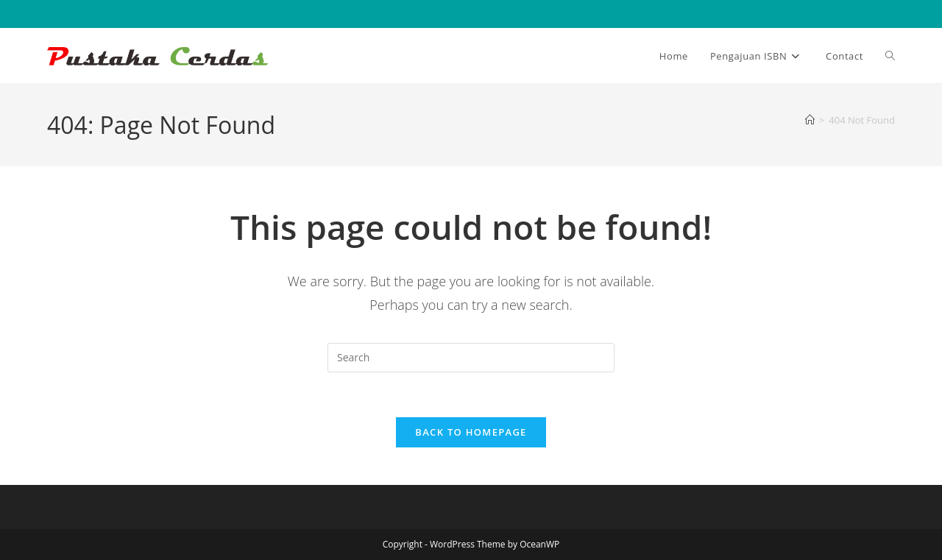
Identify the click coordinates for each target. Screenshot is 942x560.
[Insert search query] (471, 358)
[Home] (810, 120)
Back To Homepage (471, 432)
